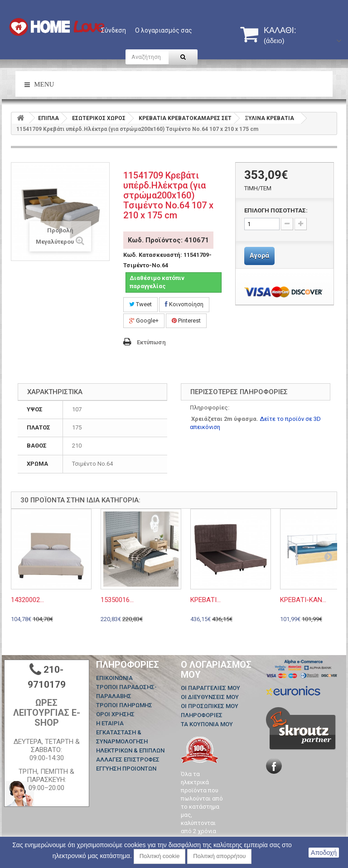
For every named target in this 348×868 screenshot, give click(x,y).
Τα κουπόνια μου (207, 724)
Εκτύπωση (151, 342)
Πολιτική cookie (160, 856)
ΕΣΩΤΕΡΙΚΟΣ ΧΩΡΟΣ (99, 118)
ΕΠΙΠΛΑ (48, 118)
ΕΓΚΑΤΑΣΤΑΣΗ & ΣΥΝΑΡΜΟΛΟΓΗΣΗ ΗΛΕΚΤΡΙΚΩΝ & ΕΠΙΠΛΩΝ (130, 741)
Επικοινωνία (114, 678)
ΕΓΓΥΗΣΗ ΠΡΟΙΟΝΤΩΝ (126, 769)
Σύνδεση (114, 30)
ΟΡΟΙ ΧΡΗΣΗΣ (115, 714)
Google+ (144, 321)
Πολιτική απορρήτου (219, 856)
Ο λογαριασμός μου (216, 670)
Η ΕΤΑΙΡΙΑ (110, 723)
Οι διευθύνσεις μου (210, 697)
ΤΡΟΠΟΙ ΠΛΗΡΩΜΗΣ (124, 705)
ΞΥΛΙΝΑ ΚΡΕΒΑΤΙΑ (269, 118)
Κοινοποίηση (184, 304)
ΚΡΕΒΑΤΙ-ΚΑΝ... (303, 600)
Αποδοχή (324, 853)
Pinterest (186, 321)
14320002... (27, 600)
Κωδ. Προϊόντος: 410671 (168, 240)
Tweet (140, 304)
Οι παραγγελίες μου (210, 688)
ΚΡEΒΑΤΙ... (205, 600)
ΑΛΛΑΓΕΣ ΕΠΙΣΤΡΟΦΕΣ (128, 759)
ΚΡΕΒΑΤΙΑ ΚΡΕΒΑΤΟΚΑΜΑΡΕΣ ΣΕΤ (185, 118)
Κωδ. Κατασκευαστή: (153, 255)
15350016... (117, 600)
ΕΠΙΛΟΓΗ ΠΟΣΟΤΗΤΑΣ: (276, 210)
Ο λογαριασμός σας (164, 30)
